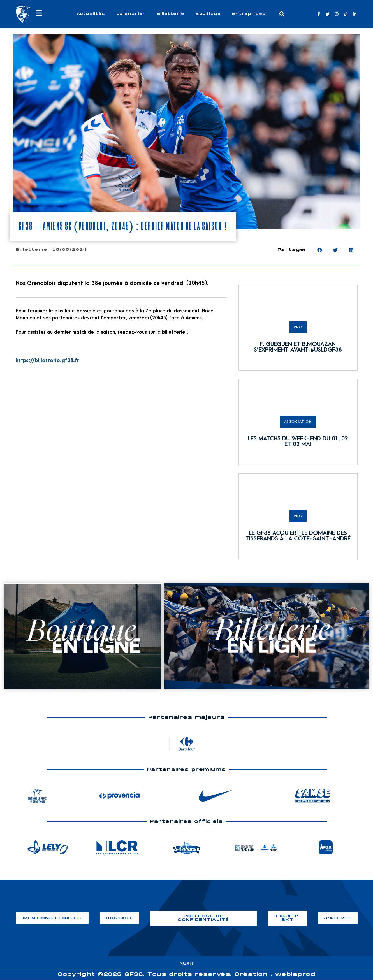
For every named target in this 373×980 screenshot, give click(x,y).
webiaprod (295, 975)
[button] (282, 14)
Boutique (208, 14)
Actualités (91, 14)
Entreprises (249, 14)
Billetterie (171, 14)
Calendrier (131, 14)
